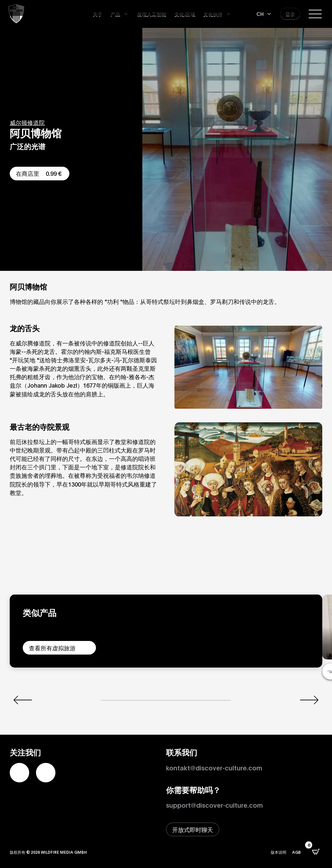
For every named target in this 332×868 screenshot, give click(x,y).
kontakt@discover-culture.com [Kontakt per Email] (214, 767)
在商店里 (40, 173)
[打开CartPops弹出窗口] (316, 852)
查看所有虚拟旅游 (52, 648)
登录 (290, 14)
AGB (296, 852)
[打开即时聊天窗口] (193, 829)
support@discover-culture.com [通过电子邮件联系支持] (214, 805)
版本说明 (279, 852)
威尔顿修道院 (27, 122)
